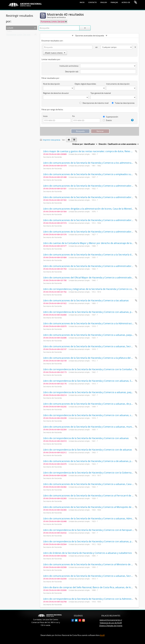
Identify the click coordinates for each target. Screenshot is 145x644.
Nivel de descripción (51, 84)
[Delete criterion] (134, 47)
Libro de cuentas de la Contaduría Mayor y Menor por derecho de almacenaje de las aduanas (93, 243)
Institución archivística (69, 66)
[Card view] (69, 140)
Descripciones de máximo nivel (94, 103)
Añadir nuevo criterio (55, 53)
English (104, 2)
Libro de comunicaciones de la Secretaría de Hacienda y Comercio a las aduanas (86, 300)
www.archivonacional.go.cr (111, 620)
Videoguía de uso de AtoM (111, 623)
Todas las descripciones (123, 103)
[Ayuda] (132, 120)
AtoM (102, 635)
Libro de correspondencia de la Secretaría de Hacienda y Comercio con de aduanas (88, 450)
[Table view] (74, 140)
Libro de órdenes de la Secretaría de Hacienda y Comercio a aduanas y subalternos (88, 553)
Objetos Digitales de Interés (111, 626)
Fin (73, 116)
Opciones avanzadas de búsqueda (90, 36)
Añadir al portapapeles (136, 151)
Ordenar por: (78, 144)
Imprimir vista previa (50, 140)
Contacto (92, 2)
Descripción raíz (72, 72)
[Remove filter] (66, 22)
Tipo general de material (101, 93)
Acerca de (126, 2)
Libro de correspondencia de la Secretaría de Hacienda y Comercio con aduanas (86, 438)
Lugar (10, 28)
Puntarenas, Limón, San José (18, 35)
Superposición (111, 117)
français (114, 2)
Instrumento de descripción (118, 84)
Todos (9, 32)
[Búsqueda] (68, 47)
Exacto (107, 120)
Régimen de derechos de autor (56, 93)
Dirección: (103, 144)
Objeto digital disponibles (85, 84)
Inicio (82, 2)
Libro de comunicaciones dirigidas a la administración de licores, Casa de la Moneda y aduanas (94, 209)
